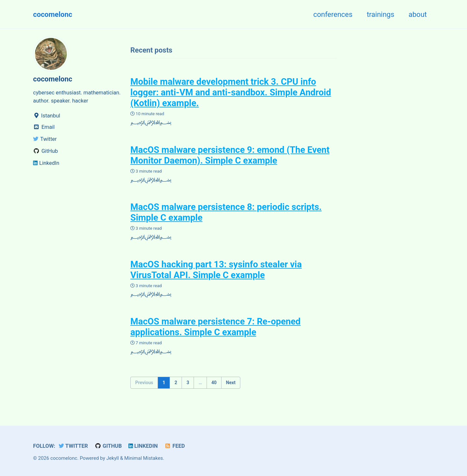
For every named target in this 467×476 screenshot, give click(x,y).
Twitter (73, 446)
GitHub (108, 446)
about (418, 14)
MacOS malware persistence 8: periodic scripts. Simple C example (226, 212)
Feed (175, 446)
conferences (333, 14)
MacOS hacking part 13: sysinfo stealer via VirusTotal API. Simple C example (216, 270)
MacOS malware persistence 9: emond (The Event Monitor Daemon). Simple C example (230, 155)
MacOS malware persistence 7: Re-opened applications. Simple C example (216, 327)
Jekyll (113, 458)
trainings (381, 14)
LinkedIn (143, 446)
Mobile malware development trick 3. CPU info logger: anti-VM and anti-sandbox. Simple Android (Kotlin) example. (231, 92)
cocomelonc (53, 14)
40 (214, 383)
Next (231, 383)
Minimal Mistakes (144, 458)
